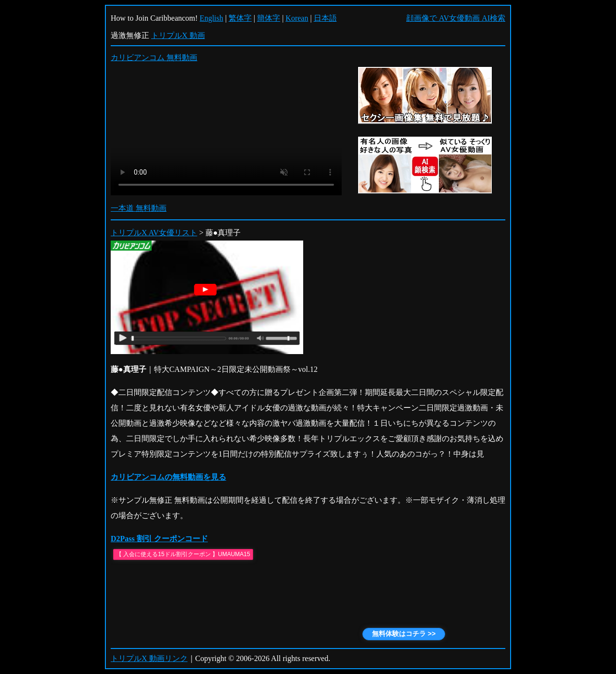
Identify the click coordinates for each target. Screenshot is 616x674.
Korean (297, 18)
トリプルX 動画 (178, 35)
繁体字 (240, 18)
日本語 (325, 18)
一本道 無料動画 (139, 208)
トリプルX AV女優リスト (154, 233)
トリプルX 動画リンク (149, 658)
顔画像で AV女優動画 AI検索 (456, 18)
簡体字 (269, 18)
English (212, 18)
